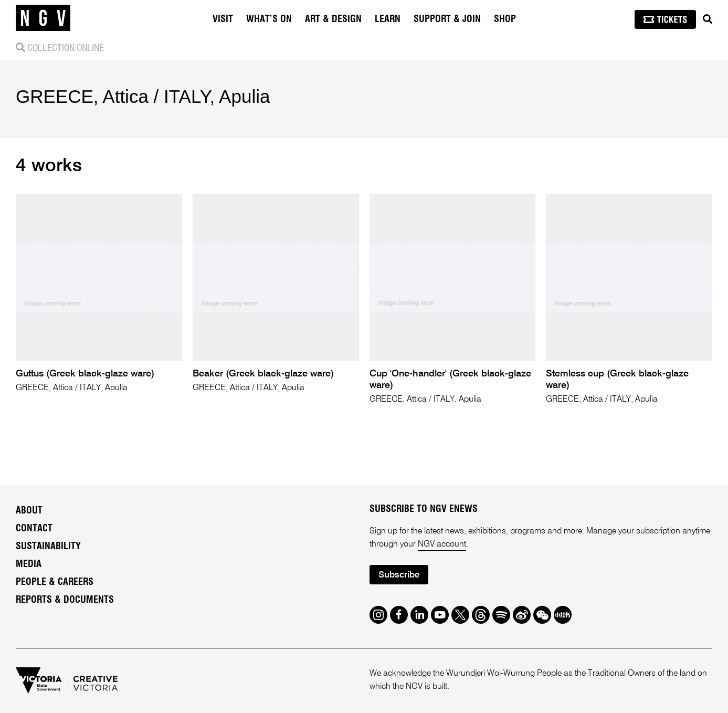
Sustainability (48, 547)
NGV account (442, 544)
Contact (34, 529)
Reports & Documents (65, 600)
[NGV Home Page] (43, 18)
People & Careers (55, 582)
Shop (505, 19)
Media (29, 564)
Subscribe (399, 575)
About (29, 511)
